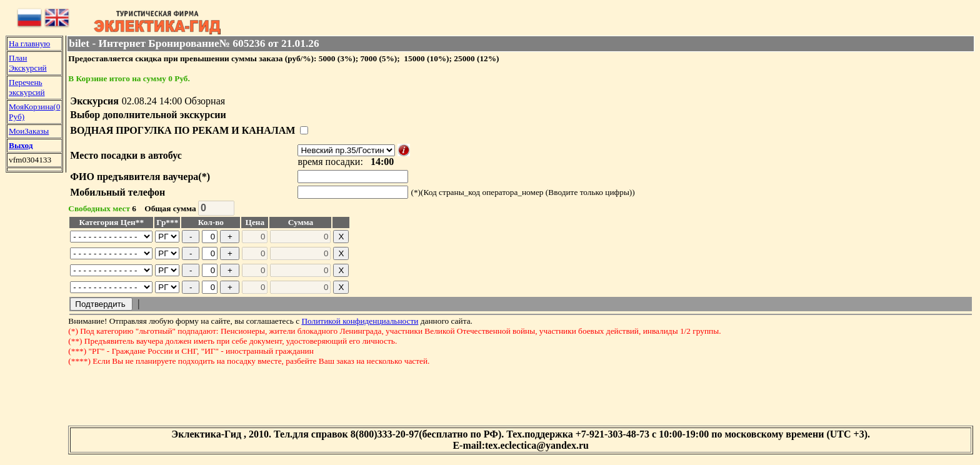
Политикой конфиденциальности (360, 321)
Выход (21, 145)
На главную (29, 43)
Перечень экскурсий (27, 87)
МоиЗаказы (29, 131)
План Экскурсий (28, 63)
